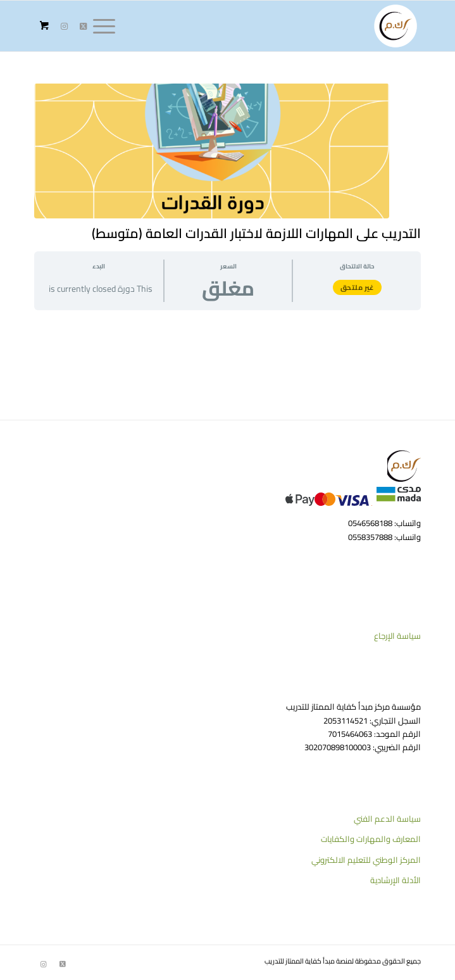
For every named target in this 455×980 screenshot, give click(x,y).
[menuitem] (108, 26)
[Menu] (108, 26)
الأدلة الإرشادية (396, 880)
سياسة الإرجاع (397, 636)
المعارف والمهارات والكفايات (371, 839)
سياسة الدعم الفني (387, 819)
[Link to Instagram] (65, 26)
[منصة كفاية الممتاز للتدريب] (266, 26)
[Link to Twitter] (84, 26)
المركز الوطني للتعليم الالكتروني (366, 860)
